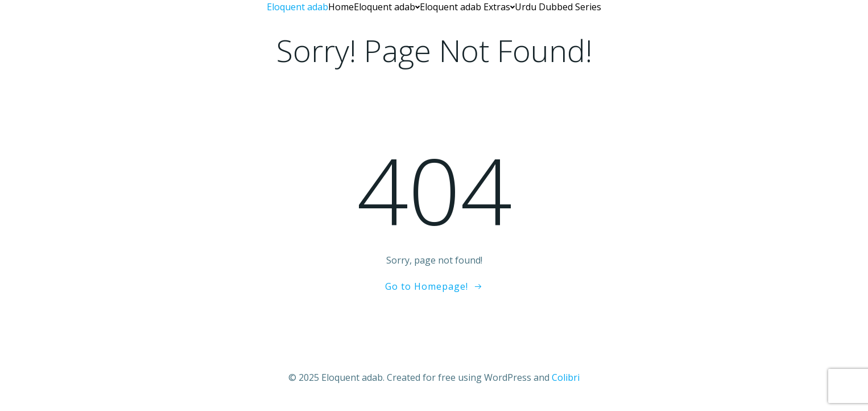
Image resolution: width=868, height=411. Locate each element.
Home (341, 7)
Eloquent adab (387, 7)
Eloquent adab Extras (467, 7)
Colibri (566, 377)
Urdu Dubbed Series (558, 7)
